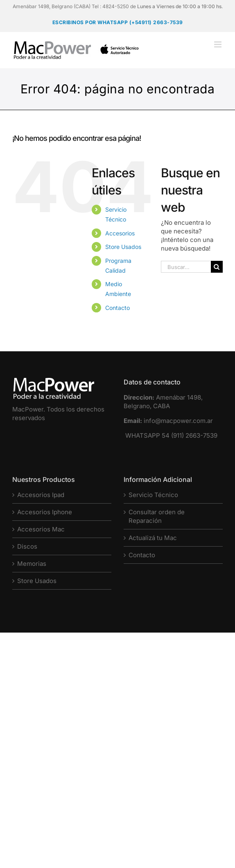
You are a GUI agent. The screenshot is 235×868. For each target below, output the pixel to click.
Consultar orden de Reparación (157, 516)
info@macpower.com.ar (178, 421)
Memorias (32, 564)
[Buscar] (217, 267)
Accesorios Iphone (45, 512)
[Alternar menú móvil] (218, 44)
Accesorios (120, 233)
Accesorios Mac (41, 529)
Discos (27, 546)
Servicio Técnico (153, 495)
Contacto (117, 308)
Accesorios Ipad (41, 495)
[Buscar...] (186, 267)
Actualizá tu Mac (153, 538)
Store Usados (123, 247)
